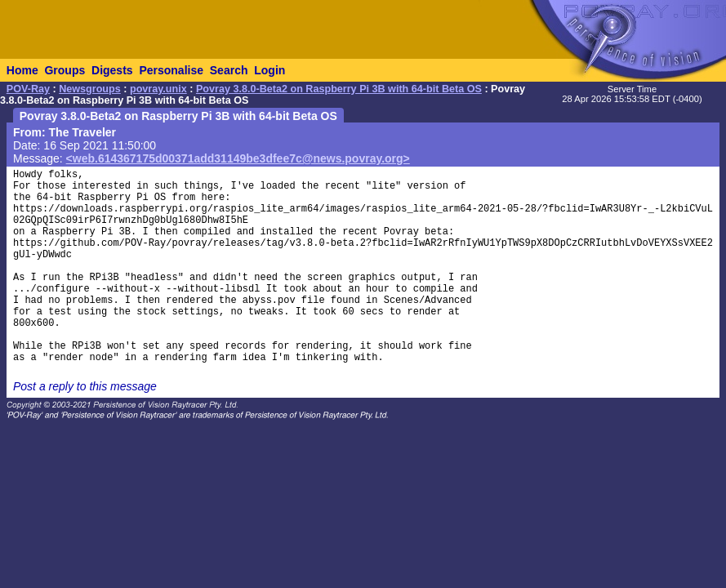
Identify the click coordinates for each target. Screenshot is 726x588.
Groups (65, 70)
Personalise (171, 70)
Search (229, 70)
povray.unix (158, 89)
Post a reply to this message (85, 386)
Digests (112, 70)
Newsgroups (90, 89)
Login (269, 70)
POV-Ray (28, 89)
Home (22, 70)
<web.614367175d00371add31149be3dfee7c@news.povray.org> (238, 158)
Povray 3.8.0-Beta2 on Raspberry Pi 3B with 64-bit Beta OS (339, 89)
